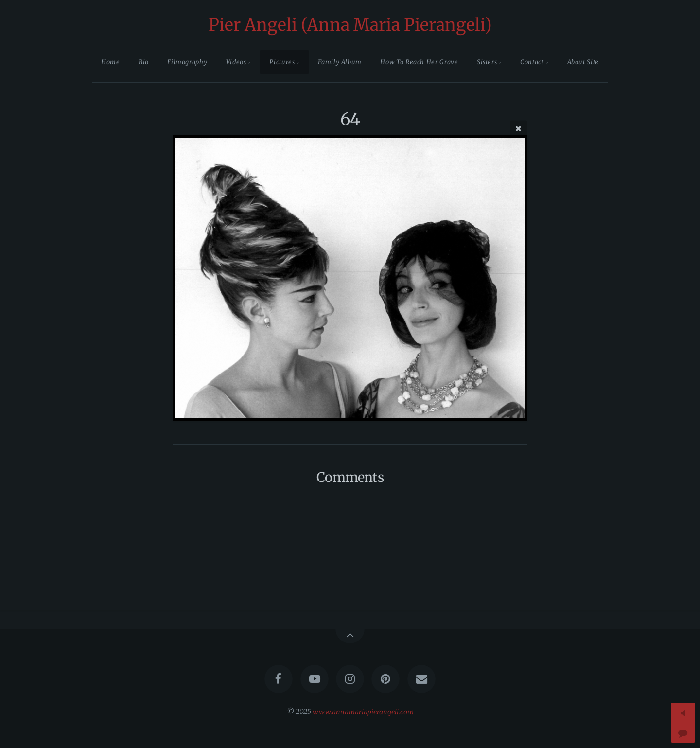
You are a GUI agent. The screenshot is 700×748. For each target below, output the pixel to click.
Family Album (340, 62)
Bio (144, 62)
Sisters (487, 62)
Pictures (282, 62)
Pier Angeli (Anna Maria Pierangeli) (350, 25)
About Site (583, 62)
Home (111, 62)
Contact (532, 62)
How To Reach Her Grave (419, 62)
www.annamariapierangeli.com (363, 712)
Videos (236, 62)
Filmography (187, 62)
